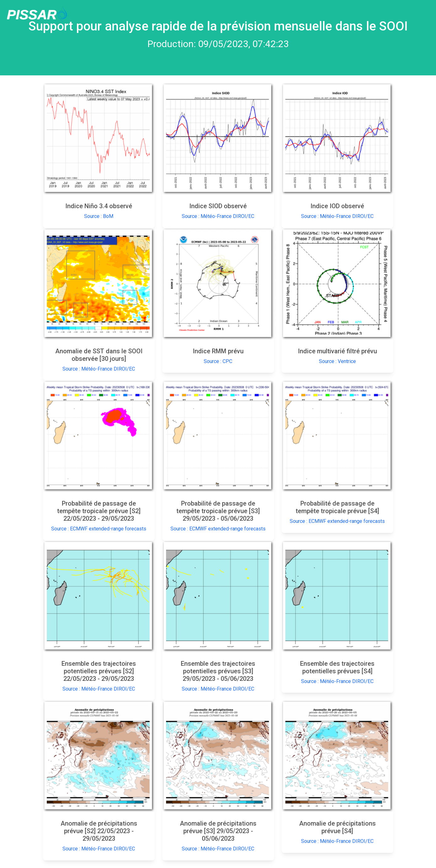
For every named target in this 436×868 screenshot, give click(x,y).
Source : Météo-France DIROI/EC (218, 216)
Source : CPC (218, 361)
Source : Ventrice (337, 361)
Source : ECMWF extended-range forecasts (99, 529)
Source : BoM (99, 216)
